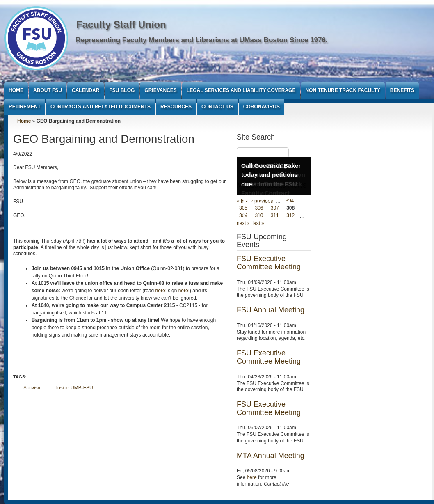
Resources (176, 107)
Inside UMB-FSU (75, 388)
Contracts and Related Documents (101, 107)
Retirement (25, 107)
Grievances (160, 90)
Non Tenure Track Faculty (343, 90)
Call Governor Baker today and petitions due (271, 175)
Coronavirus (262, 107)
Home (16, 90)
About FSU (48, 90)
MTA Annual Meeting (271, 456)
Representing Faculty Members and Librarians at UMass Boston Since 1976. (202, 40)
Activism (33, 388)
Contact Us (217, 107)
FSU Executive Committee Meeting (269, 263)
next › (243, 223)
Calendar (86, 90)
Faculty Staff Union (121, 24)
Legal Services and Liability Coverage (241, 90)
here (160, 291)
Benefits (402, 90)
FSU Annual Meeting (271, 310)
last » (258, 223)
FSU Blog (122, 90)
